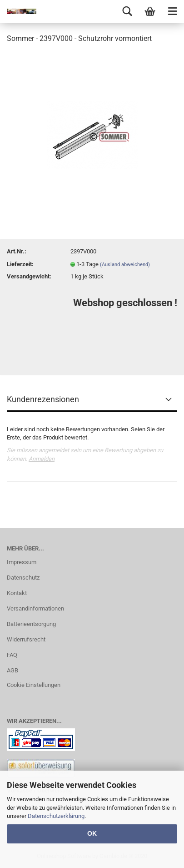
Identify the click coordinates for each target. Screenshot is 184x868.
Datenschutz (23, 578)
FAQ (12, 655)
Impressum (22, 562)
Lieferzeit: (20, 264)
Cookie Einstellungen (34, 685)
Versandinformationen (35, 608)
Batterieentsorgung (31, 624)
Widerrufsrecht (26, 639)
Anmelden (42, 459)
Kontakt (17, 593)
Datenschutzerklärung (56, 816)
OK (92, 833)
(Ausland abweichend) (125, 265)
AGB (12, 670)
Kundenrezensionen (43, 399)
